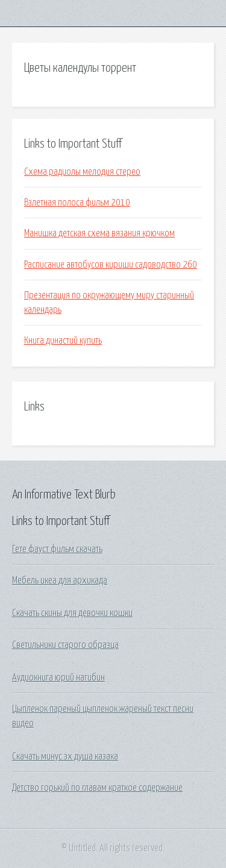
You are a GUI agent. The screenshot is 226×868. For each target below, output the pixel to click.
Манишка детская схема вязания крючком (99, 233)
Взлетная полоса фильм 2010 (77, 203)
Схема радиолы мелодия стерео (82, 172)
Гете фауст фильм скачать (57, 549)
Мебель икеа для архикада (60, 580)
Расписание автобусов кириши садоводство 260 (111, 265)
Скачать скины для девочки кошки (72, 613)
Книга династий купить (63, 341)
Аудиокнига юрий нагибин (58, 678)
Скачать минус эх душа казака (65, 756)
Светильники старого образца (65, 645)
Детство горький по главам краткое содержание (97, 788)
